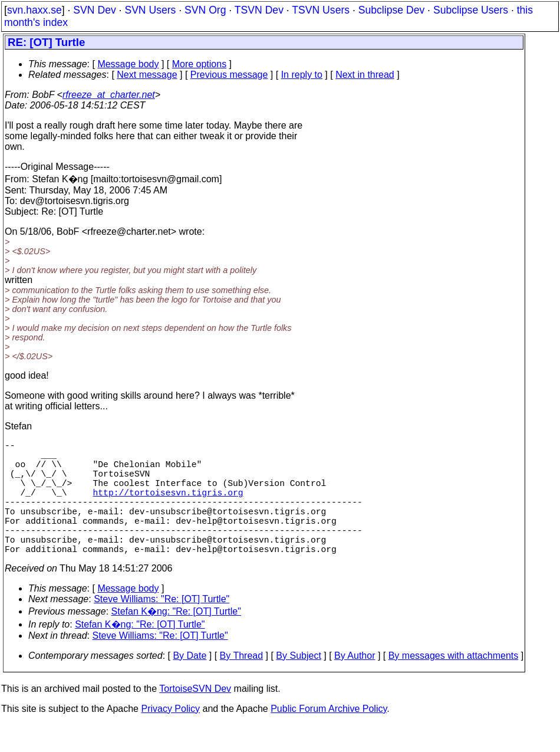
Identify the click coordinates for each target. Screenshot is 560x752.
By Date (190, 684)
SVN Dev (94, 10)
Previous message (229, 75)
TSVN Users (321, 10)
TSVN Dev (259, 10)
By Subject (298, 684)
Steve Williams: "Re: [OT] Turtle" (162, 627)
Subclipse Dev (391, 10)
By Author (355, 684)
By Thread (242, 684)
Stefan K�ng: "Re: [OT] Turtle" (176, 640)
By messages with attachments (454, 684)
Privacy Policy (170, 737)
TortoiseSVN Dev (195, 717)
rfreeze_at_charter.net (109, 95)
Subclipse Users (471, 10)
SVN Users (150, 10)
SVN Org (205, 10)
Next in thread (365, 75)
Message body (128, 64)
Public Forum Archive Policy (329, 737)
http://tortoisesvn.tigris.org (168, 506)
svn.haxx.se (34, 10)
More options (200, 64)
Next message (147, 75)
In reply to (302, 75)
